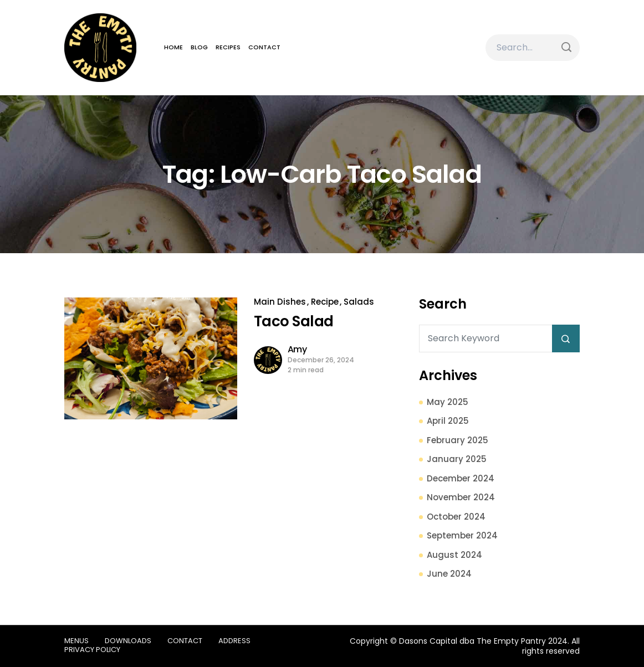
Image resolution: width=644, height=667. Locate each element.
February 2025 (458, 440)
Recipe (325, 302)
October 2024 (456, 517)
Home (173, 47)
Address (234, 641)
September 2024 (462, 535)
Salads (359, 302)
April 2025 (448, 421)
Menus (76, 641)
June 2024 (449, 574)
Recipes (228, 47)
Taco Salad (294, 321)
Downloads (128, 641)
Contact (264, 47)
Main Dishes (280, 302)
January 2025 (457, 459)
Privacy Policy (92, 650)
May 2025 (448, 402)
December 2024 (461, 478)
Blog (199, 47)
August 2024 (454, 555)
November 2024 (461, 497)
